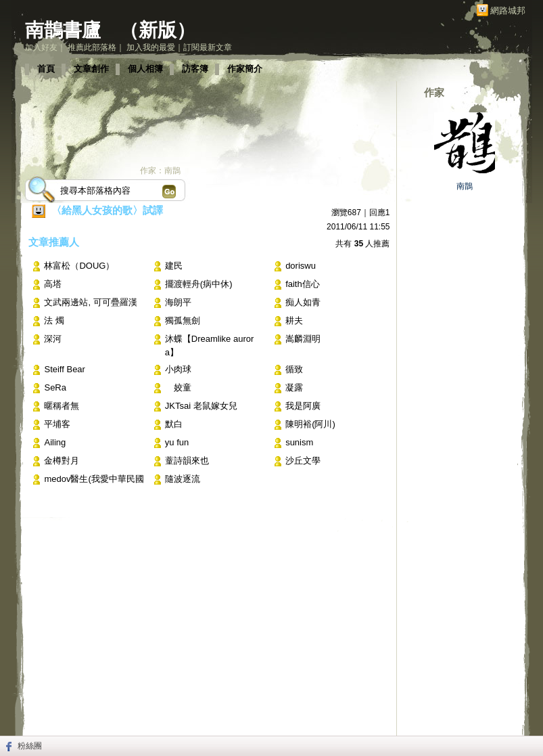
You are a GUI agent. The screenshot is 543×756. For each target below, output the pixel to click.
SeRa (55, 387)
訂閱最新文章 (208, 47)
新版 (158, 30)
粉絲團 (30, 746)
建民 (174, 266)
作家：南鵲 (160, 171)
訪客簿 (195, 69)
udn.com (498, 710)
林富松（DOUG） (79, 266)
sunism (299, 442)
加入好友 (41, 47)
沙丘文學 (303, 461)
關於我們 (105, 710)
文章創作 (91, 69)
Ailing (55, 442)
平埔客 (57, 424)
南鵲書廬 (63, 30)
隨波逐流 (183, 479)
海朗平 (178, 302)
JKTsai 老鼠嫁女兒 (201, 406)
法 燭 (54, 320)
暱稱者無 (62, 406)
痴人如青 (303, 302)
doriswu (301, 266)
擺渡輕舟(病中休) (199, 284)
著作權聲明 (231, 710)
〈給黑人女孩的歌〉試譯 (107, 210)
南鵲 (465, 186)
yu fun (177, 442)
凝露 (294, 387)
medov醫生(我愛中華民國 (94, 479)
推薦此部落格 (92, 47)
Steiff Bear (64, 369)
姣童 (178, 387)
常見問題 (145, 710)
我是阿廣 (303, 406)
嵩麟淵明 (303, 339)
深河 (53, 339)
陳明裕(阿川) (310, 424)
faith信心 (303, 284)
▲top (502, 690)
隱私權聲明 (279, 710)
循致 (294, 369)
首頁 (46, 69)
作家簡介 (245, 69)
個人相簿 (145, 69)
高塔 (53, 284)
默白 (174, 424)
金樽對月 (66, 461)
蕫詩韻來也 (187, 461)
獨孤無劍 (183, 320)
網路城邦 (508, 10)
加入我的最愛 (151, 47)
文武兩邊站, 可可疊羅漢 (90, 302)
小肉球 (178, 369)
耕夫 (294, 320)
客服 (316, 710)
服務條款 (186, 710)
